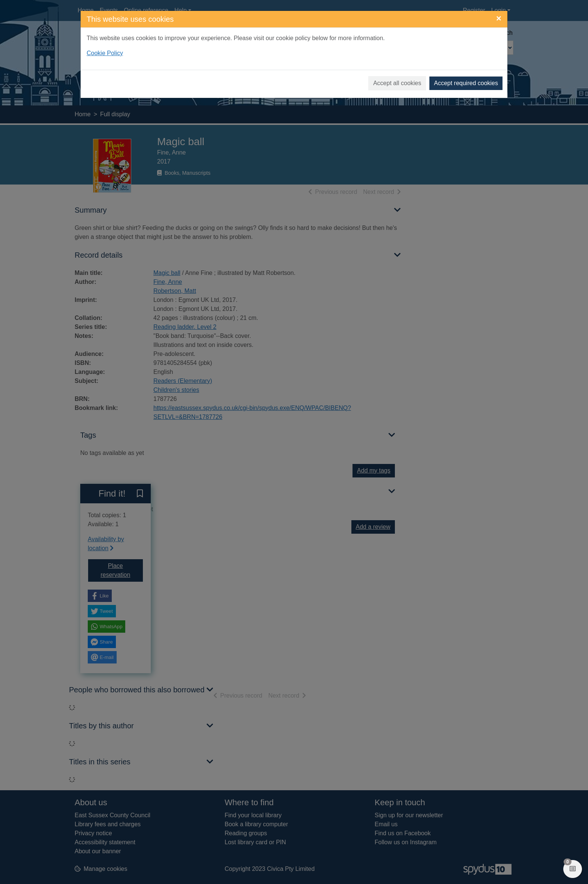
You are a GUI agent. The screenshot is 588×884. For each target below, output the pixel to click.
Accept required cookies (466, 83)
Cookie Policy (105, 53)
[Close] (499, 18)
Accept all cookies (397, 83)
